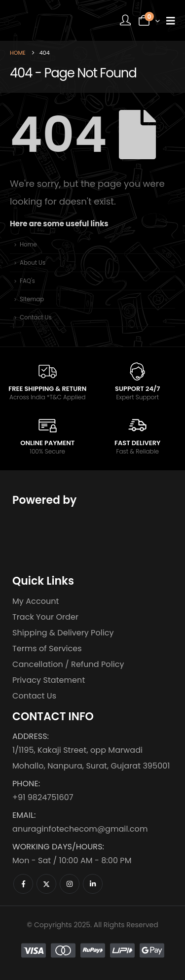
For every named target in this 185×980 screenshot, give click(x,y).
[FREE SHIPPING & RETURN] (47, 382)
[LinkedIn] (93, 884)
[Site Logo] (47, 20)
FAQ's (27, 281)
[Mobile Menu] (171, 21)
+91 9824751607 (43, 797)
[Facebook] (23, 884)
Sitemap (32, 299)
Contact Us (36, 317)
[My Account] (125, 20)
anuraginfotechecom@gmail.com (80, 829)
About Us (33, 263)
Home (28, 245)
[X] (46, 884)
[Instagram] (70, 884)
